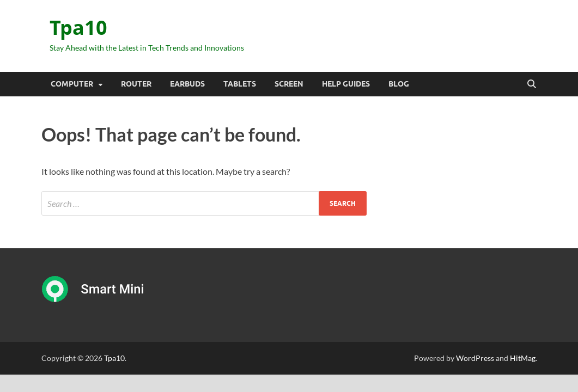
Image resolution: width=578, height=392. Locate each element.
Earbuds (187, 84)
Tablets (240, 84)
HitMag (523, 358)
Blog (399, 84)
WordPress (475, 358)
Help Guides (346, 84)
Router (136, 84)
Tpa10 (78, 27)
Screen (289, 84)
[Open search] (532, 84)
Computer (72, 84)
